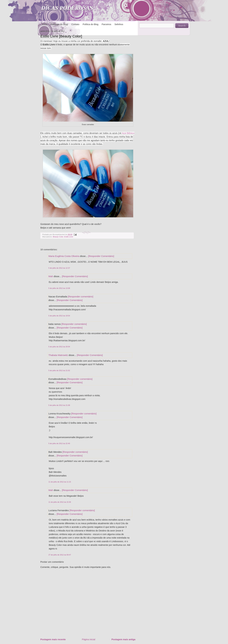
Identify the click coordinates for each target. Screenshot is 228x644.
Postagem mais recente (53, 639)
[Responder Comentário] (101, 256)
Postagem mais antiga (123, 639)
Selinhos (119, 24)
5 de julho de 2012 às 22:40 (59, 443)
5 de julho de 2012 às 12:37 (59, 268)
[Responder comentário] (81, 296)
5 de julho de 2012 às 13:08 (59, 288)
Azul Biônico (128, 133)
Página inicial (89, 639)
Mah (51, 276)
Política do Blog (90, 24)
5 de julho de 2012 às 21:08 (59, 405)
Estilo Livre (69, 237)
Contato (75, 24)
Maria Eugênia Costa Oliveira (64, 256)
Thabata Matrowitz (58, 355)
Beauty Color (58, 237)
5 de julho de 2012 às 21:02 (59, 370)
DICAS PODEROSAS (67, 8)
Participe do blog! (59, 24)
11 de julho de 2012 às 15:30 (60, 502)
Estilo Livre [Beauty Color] (61, 36)
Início (45, 24)
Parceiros (106, 24)
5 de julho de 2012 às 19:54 (59, 316)
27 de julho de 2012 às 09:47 (60, 555)
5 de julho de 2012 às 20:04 (59, 347)
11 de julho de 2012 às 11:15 (60, 482)
